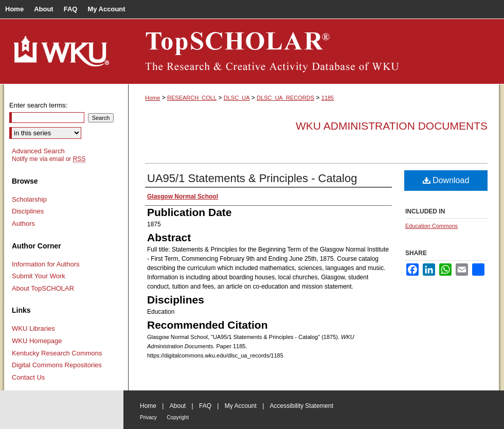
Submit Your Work (39, 276)
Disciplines (28, 211)
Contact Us (28, 377)
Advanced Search (38, 151)
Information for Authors (46, 264)
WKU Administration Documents (392, 126)
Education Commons (431, 226)
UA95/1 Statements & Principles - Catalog (252, 178)
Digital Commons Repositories (57, 365)
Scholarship (29, 199)
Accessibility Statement (302, 406)
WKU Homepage (37, 341)
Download (446, 180)
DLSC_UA (237, 98)
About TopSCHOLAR (43, 288)
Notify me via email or (49, 159)
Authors (23, 224)
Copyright (178, 417)
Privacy (148, 417)
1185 (328, 98)
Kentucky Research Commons (57, 353)
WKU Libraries (33, 328)
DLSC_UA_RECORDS (285, 98)
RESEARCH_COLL (192, 98)
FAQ (205, 406)
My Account (241, 406)
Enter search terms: (38, 105)
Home (152, 98)
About (178, 406)
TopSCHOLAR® (314, 51)
